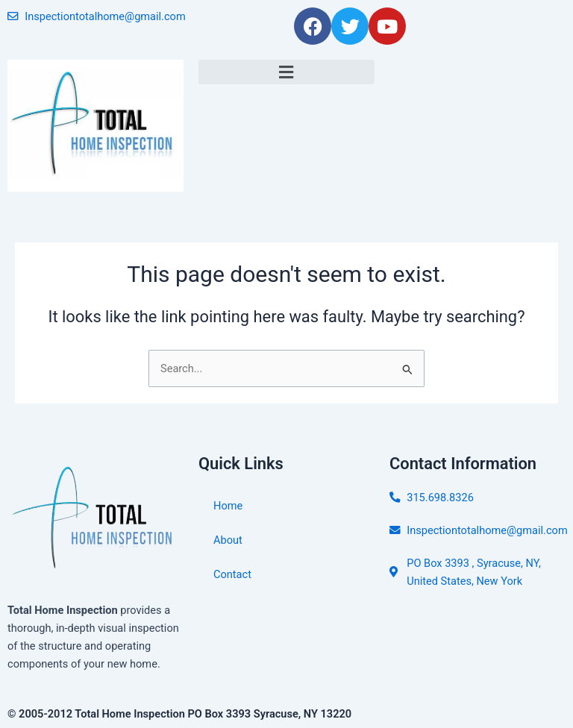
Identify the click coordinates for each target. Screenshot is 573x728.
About (228, 540)
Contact (232, 574)
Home (228, 506)
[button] (286, 72)
